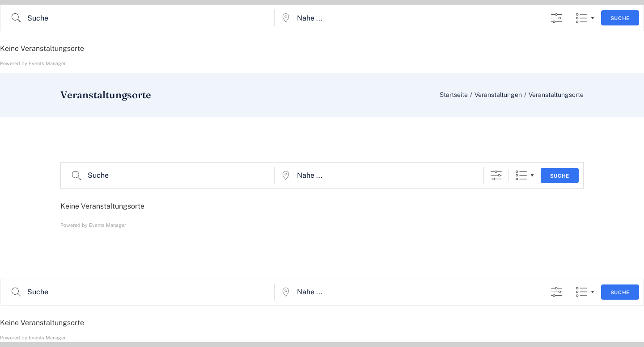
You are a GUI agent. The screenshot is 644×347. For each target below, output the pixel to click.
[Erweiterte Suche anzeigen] (557, 18)
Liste (582, 18)
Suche (620, 18)
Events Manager (47, 63)
